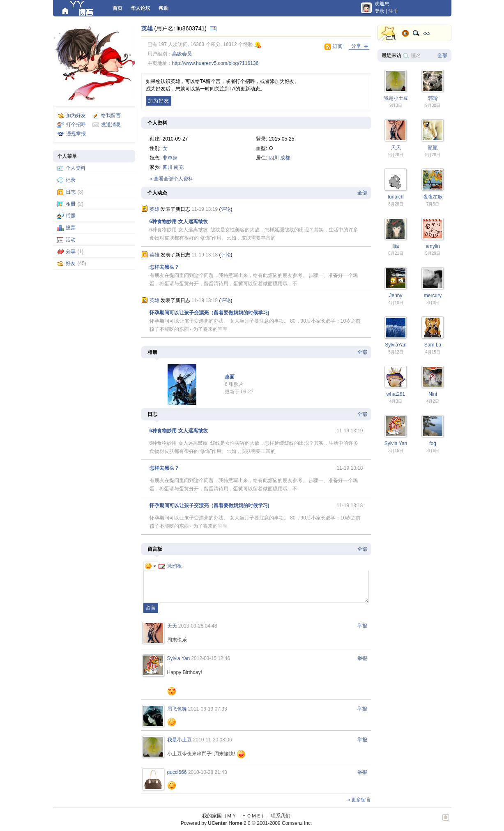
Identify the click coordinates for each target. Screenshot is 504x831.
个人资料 (76, 168)
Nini (433, 394)
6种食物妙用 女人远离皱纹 (179, 222)
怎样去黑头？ (164, 267)
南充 (179, 167)
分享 (71, 252)
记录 (71, 180)
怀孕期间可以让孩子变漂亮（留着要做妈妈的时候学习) (209, 313)
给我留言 (111, 115)
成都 (285, 158)
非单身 (170, 158)
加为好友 (76, 115)
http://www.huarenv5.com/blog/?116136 (215, 63)
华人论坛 (140, 8)
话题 (71, 216)
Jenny (396, 295)
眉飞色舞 (177, 709)
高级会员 (182, 54)
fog (433, 443)
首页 (117, 8)
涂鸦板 (170, 566)
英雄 (147, 28)
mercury (433, 295)
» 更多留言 (359, 800)
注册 (393, 11)
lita (396, 246)
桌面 (230, 377)
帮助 (163, 8)
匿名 (416, 55)
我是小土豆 (180, 740)
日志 (71, 192)
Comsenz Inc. (297, 823)
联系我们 (281, 816)
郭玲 (433, 98)
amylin (433, 246)
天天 (172, 626)
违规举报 (76, 134)
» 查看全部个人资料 (171, 179)
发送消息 (111, 125)
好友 (71, 263)
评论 (226, 209)
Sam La (433, 345)
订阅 (338, 46)
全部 (362, 193)
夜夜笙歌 (433, 197)
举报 (362, 626)
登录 (380, 11)
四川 (274, 158)
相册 (71, 204)
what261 (396, 394)
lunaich (396, 197)
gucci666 (177, 772)
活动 (71, 240)
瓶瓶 (433, 148)
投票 (71, 228)
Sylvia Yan (179, 658)
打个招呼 (76, 125)
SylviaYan (396, 345)
